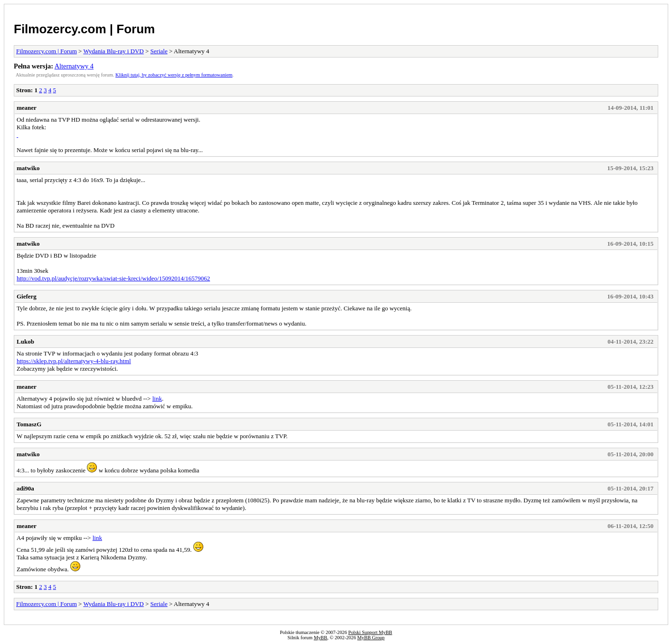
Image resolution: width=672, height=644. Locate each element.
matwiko (28, 168)
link (157, 399)
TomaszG (29, 424)
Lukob (25, 341)
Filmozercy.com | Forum (84, 29)
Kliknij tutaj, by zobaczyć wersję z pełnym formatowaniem (174, 75)
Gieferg (27, 296)
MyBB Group (371, 638)
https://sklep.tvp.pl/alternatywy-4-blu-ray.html (74, 361)
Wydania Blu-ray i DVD (113, 51)
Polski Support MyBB (370, 632)
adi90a (25, 488)
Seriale (159, 51)
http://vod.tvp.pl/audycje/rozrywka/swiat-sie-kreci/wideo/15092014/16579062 (113, 278)
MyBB (321, 638)
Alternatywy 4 (74, 66)
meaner (27, 108)
